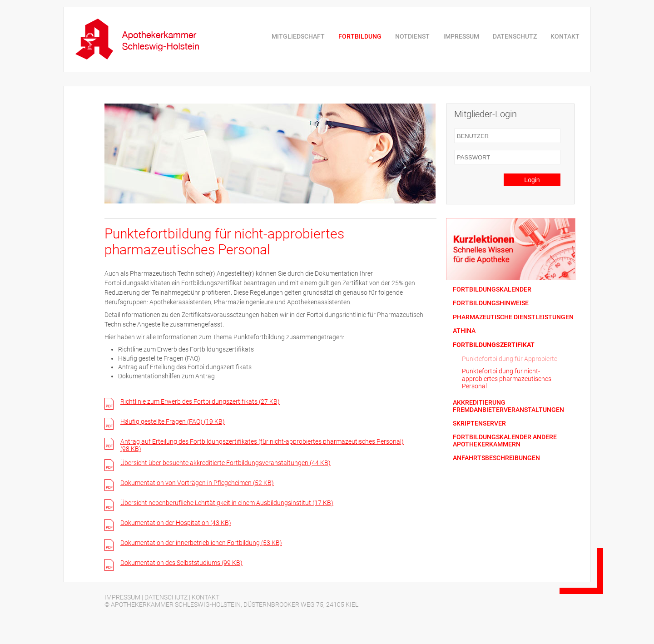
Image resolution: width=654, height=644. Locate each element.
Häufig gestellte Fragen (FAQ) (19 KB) (173, 421)
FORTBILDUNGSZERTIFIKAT (494, 345)
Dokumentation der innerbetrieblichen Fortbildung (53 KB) (201, 543)
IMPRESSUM (461, 36)
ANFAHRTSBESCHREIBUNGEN (496, 458)
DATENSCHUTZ (515, 36)
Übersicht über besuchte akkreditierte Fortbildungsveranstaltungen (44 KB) (225, 463)
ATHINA (464, 331)
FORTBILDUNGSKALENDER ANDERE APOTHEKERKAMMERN (505, 441)
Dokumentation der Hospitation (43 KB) (176, 523)
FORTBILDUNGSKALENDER (492, 290)
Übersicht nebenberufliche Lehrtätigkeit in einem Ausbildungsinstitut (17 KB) (227, 503)
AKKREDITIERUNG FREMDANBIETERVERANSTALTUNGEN (508, 406)
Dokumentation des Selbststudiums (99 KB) (181, 563)
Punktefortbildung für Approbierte (510, 359)
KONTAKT (565, 36)
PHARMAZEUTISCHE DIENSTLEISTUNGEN (513, 317)
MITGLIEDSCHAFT (298, 36)
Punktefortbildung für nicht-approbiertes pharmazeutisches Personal (507, 379)
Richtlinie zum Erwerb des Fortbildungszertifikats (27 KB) (200, 401)
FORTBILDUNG (360, 36)
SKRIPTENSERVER (479, 424)
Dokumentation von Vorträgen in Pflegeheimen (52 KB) (197, 483)
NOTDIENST (412, 36)
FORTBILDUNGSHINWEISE (491, 303)
